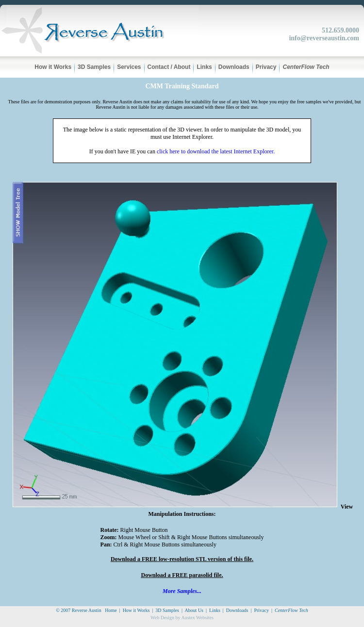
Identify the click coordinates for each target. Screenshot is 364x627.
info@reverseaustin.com (324, 38)
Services (129, 67)
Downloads (234, 67)
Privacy (266, 67)
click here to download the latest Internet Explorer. (216, 151)
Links (204, 67)
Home (111, 610)
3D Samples (94, 67)
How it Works (53, 67)
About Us (194, 610)
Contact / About (169, 67)
